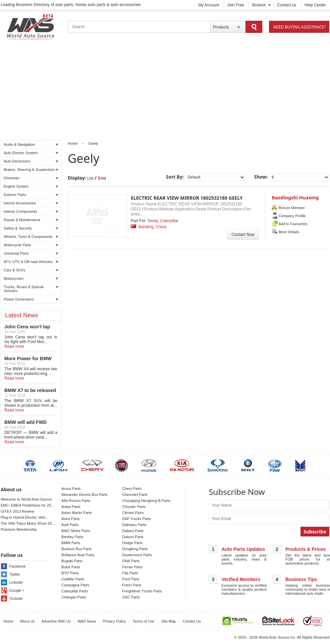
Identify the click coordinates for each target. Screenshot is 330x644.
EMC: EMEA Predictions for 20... (27, 505)
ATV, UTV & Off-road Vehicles (31, 262)
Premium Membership (19, 529)
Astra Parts (70, 519)
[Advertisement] (165, 91)
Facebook (17, 566)
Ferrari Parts (132, 567)
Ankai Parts (71, 507)
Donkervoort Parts (137, 555)
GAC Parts (131, 597)
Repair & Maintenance (31, 220)
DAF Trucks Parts (136, 519)
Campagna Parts (75, 585)
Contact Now (243, 235)
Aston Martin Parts (76, 513)
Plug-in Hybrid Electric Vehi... (24, 517)
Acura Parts (71, 489)
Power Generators (31, 299)
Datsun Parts (133, 537)
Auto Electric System (31, 153)
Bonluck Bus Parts (76, 549)
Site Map (169, 621)
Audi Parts (70, 525)
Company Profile (292, 216)
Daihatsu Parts (134, 525)
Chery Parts (132, 489)
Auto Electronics (31, 161)
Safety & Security (31, 228)
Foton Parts (132, 585)
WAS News (87, 621)
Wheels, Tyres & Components (31, 237)
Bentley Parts (72, 537)
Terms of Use (144, 621)
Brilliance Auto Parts (78, 555)
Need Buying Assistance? (299, 27)
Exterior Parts (31, 195)
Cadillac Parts (73, 579)
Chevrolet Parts (135, 495)
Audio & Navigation (31, 144)
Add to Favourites (293, 224)
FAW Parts (131, 561)
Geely (93, 143)
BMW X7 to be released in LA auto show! (30, 393)
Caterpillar (169, 221)
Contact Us (192, 621)
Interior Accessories (31, 203)
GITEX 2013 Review (17, 511)
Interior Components (31, 211)
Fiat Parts (130, 573)
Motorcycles (31, 278)
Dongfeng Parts (135, 549)
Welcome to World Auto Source (26, 499)
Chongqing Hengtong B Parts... (148, 501)
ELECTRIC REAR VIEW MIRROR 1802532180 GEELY (187, 198)
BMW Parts (71, 543)
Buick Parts (71, 567)
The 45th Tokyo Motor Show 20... (28, 523)
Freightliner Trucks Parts (142, 591)
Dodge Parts (132, 543)
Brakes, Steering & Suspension (31, 170)
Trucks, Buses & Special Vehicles (31, 289)
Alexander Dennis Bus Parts (85, 495)
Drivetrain (31, 178)
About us (27, 621)
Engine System (31, 186)
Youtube (16, 598)
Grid (102, 178)
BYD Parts (70, 573)
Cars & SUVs (31, 270)
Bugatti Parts (72, 561)
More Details (289, 232)
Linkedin (16, 582)
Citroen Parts (133, 513)
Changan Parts (74, 597)
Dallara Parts (133, 531)
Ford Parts (131, 579)
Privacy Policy (114, 621)
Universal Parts (31, 253)
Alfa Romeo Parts (76, 501)
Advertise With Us (56, 621)
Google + (17, 590)
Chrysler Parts (134, 507)
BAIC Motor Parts (76, 531)
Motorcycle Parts (31, 245)
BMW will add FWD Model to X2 (25, 425)
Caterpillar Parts (75, 591)
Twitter (15, 574)
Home (73, 143)
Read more (14, 346)
